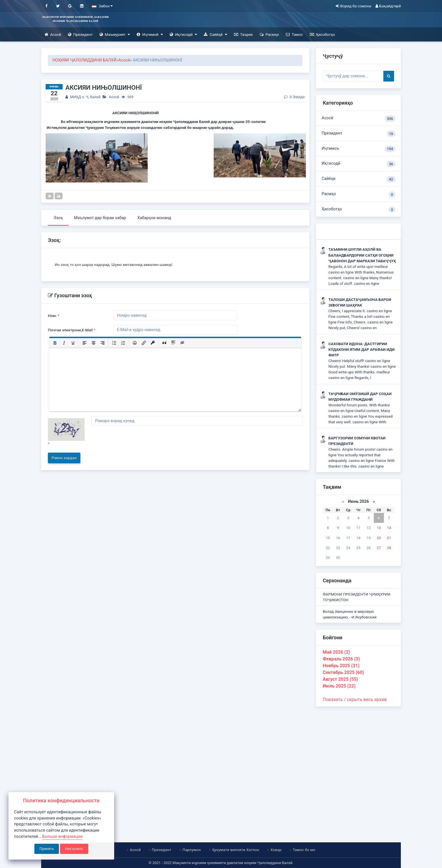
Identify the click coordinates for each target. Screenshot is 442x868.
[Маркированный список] (114, 343)
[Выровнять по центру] (94, 343)
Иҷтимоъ (358, 149)
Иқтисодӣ (184, 35)
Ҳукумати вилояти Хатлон (236, 850)
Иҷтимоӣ (150, 35)
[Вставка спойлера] (173, 343)
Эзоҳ (58, 218)
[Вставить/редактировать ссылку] (144, 343)
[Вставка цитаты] (164, 343)
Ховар (276, 850)
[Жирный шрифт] (55, 343)
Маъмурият (115, 35)
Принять (47, 849)
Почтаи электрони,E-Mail (72, 330)
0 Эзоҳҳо (294, 97)
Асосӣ (53, 35)
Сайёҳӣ (215, 35)
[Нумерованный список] (123, 343)
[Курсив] (64, 343)
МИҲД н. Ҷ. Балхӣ (85, 97)
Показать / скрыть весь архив (355, 700)
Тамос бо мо (304, 850)
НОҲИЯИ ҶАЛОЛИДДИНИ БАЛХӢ (84, 60)
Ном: (54, 316)
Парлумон (192, 850)
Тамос (294, 35)
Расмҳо (269, 35)
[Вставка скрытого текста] (182, 343)
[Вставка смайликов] (135, 343)
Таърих (243, 35)
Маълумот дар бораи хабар (100, 218)
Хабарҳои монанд (154, 218)
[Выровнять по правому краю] (103, 343)
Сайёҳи (358, 179)
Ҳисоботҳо (322, 35)
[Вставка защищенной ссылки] (153, 343)
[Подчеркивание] (73, 343)
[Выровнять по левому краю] (85, 343)
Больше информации (62, 837)
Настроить (74, 849)
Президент (80, 35)
